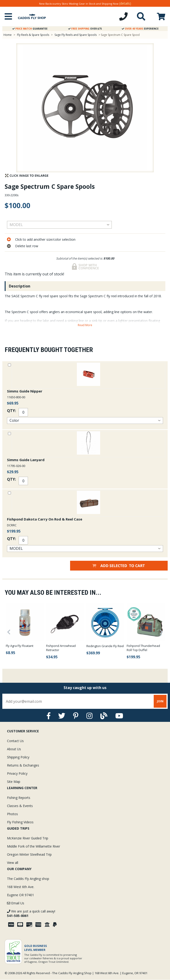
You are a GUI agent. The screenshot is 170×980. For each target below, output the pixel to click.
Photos (12, 814)
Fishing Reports (19, 798)
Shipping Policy (18, 757)
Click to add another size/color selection (45, 239)
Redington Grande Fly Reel (105, 646)
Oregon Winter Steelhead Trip (29, 854)
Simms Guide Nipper (25, 391)
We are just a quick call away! (31, 913)
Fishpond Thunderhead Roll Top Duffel (143, 648)
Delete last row (27, 246)
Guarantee (30, 29)
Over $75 (85, 29)
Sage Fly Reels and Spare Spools (76, 35)
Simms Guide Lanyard (26, 460)
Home (8, 35)
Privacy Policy (17, 773)
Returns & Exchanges (23, 765)
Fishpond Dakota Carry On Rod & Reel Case (45, 519)
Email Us (16, 903)
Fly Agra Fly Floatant (20, 646)
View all (13, 863)
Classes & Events (20, 806)
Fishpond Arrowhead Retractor (61, 648)
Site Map (14, 782)
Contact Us (15, 741)
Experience (140, 29)
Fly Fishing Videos (20, 822)
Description (20, 286)
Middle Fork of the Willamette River (34, 846)
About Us (14, 749)
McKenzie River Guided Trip (28, 838)
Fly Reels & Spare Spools (33, 35)
